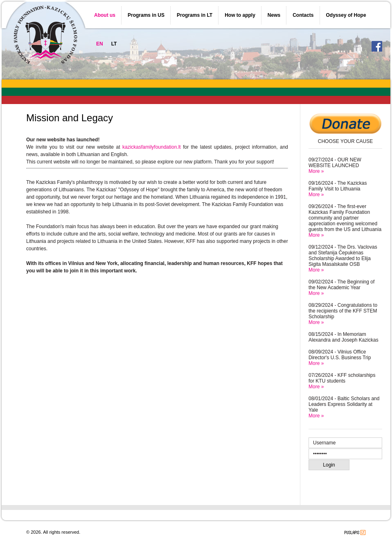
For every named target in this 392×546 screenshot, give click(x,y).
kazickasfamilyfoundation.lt (152, 147)
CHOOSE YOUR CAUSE (345, 141)
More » (316, 171)
